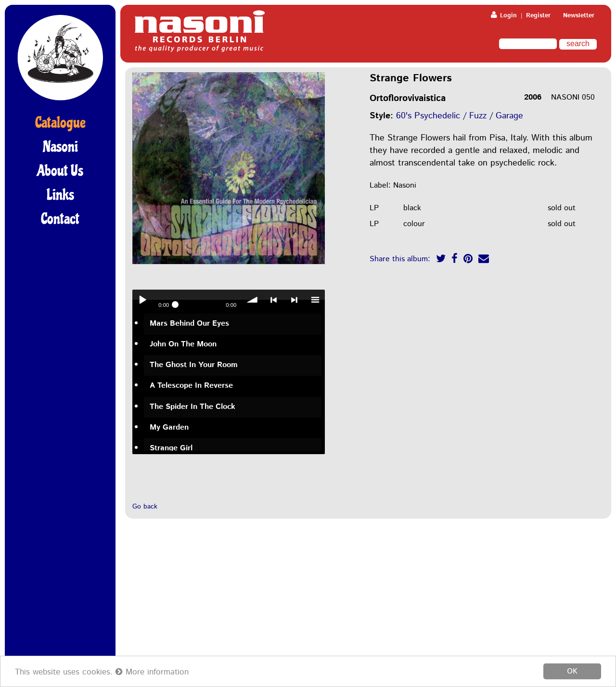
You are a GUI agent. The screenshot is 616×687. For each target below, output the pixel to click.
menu (315, 300)
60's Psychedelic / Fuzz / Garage (460, 116)
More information (152, 672)
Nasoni (60, 147)
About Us (60, 171)
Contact (60, 219)
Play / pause (142, 300)
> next (294, 300)
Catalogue (60, 123)
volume (253, 300)
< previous (273, 300)
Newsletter (579, 16)
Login (504, 16)
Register (538, 16)
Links (60, 195)
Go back (145, 507)
